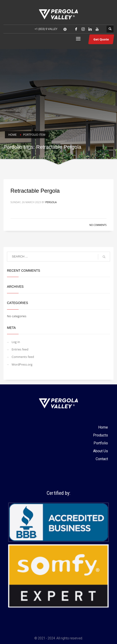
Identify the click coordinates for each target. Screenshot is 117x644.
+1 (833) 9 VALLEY (46, 29)
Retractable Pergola (35, 191)
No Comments (98, 225)
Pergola (51, 202)
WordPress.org (22, 364)
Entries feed (20, 349)
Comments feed (23, 357)
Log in (16, 342)
